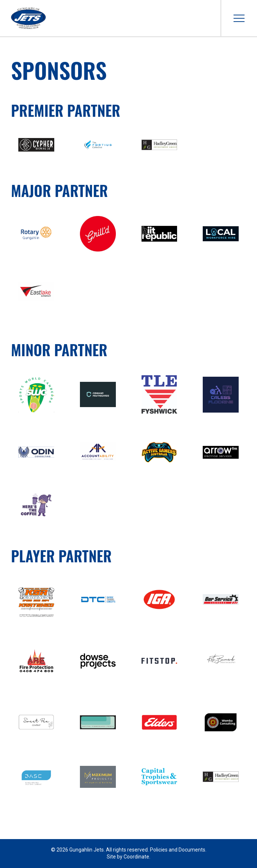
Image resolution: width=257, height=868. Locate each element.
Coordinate (136, 857)
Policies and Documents (178, 850)
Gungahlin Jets (28, 18)
